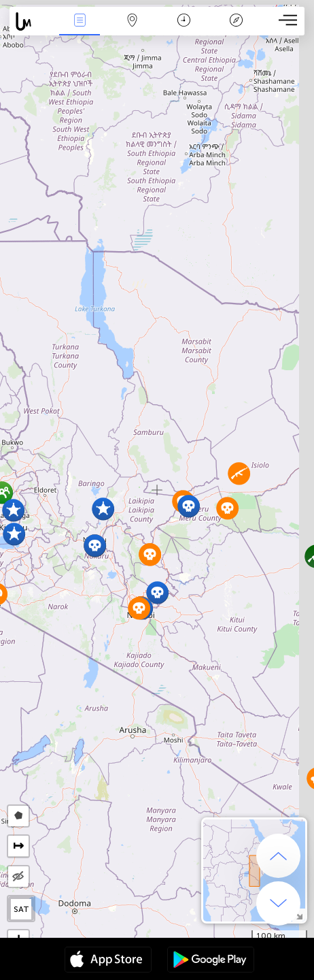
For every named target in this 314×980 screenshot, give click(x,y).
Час (184, 21)
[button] (103, 509)
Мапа (132, 21)
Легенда (237, 21)
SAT (21, 909)
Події (80, 21)
